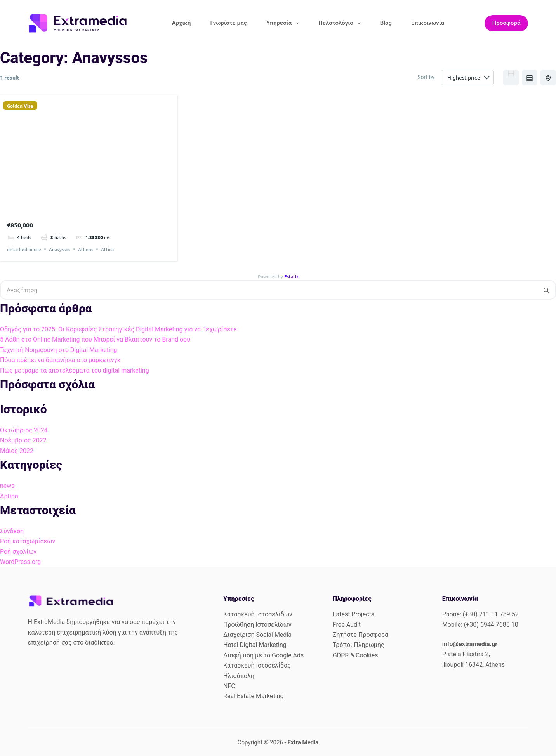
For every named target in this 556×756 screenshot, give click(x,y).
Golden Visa (20, 106)
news (7, 486)
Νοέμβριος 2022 (23, 440)
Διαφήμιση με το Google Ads (263, 655)
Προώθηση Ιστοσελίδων (257, 625)
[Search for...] (268, 290)
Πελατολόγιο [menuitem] (341, 23)
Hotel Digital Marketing (255, 645)
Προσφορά (506, 23)
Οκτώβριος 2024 (24, 430)
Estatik (291, 276)
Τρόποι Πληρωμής (359, 645)
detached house (24, 249)
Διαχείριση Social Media (257, 635)
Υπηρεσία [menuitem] (284, 23)
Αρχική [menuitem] (182, 23)
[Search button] (546, 290)
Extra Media (303, 742)
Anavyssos (60, 249)
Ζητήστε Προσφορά (361, 635)
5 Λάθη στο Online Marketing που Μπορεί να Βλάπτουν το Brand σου (95, 339)
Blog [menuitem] (386, 23)
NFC (229, 686)
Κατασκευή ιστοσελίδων (258, 614)
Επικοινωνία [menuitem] (428, 23)
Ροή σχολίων (18, 552)
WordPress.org (20, 562)
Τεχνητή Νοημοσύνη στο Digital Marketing (59, 350)
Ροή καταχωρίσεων (28, 541)
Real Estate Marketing (253, 696)
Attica (107, 249)
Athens (86, 249)
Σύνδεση (12, 531)
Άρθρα (9, 496)
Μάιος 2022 (17, 451)
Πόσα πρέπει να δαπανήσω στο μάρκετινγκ (60, 360)
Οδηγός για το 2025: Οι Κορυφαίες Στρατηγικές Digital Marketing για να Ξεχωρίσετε (118, 329)
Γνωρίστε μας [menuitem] (228, 23)
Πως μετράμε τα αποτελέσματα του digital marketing (75, 370)
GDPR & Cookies (355, 655)
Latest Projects (354, 614)
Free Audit (347, 625)
